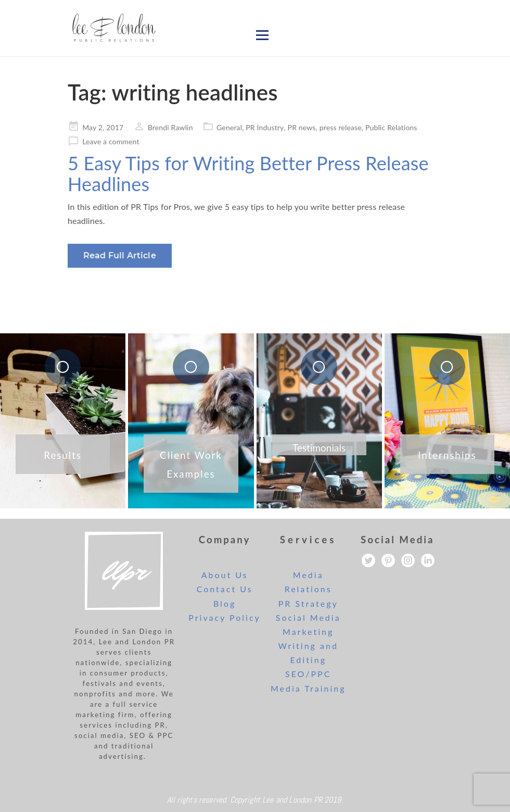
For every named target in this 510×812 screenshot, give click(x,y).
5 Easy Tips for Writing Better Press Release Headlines (248, 173)
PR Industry (265, 127)
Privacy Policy (225, 617)
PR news (302, 127)
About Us (225, 575)
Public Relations (391, 127)
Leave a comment (111, 141)
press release (341, 127)
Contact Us (225, 589)
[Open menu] (262, 35)
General (229, 127)
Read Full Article (120, 255)
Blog (225, 603)
